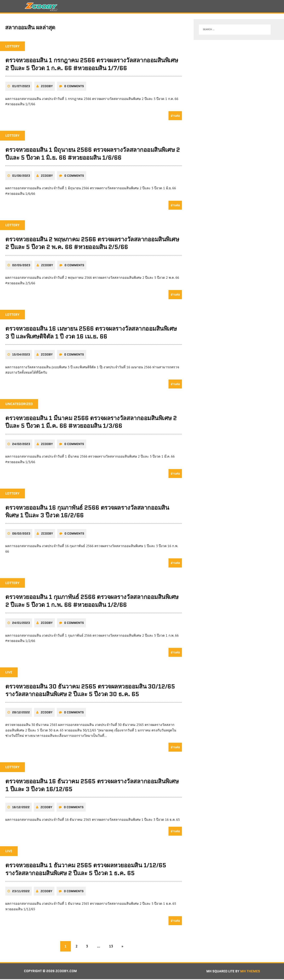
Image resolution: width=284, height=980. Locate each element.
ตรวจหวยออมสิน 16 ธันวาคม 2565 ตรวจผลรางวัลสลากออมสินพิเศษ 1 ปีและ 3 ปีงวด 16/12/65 (92, 786)
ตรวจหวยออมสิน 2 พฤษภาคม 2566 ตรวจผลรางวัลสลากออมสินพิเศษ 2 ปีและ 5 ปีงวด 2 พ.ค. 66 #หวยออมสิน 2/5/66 (92, 244)
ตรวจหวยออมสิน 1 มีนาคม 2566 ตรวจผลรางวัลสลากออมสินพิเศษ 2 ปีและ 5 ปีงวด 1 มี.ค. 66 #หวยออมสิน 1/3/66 (91, 423)
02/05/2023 (21, 266)
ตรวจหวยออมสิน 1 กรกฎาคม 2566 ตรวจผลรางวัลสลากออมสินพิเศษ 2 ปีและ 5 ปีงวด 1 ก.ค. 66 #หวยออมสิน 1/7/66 (92, 65)
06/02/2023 (21, 534)
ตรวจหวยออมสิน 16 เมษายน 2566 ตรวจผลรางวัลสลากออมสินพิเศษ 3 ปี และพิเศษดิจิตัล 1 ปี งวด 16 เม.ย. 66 (91, 334)
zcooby (47, 87)
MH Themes (250, 972)
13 (111, 947)
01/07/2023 (21, 87)
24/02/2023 (21, 445)
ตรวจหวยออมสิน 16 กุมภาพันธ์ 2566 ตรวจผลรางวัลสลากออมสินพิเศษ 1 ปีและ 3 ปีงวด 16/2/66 (87, 512)
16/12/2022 (21, 808)
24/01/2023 (21, 624)
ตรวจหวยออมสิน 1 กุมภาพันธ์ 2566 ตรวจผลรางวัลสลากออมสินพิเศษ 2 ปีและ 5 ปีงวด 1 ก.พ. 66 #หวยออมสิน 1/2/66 (92, 602)
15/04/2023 (21, 356)
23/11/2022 (21, 892)
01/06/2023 (21, 177)
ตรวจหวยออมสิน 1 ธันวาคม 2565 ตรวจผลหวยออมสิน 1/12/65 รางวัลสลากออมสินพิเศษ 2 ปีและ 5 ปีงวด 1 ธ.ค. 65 (86, 870)
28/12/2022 (21, 713)
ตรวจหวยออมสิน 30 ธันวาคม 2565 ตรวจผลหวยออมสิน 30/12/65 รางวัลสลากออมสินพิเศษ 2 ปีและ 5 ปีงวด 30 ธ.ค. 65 (90, 691)
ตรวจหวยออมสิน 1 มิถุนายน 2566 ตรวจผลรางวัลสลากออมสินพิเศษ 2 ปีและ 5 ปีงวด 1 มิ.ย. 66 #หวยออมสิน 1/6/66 (93, 155)
